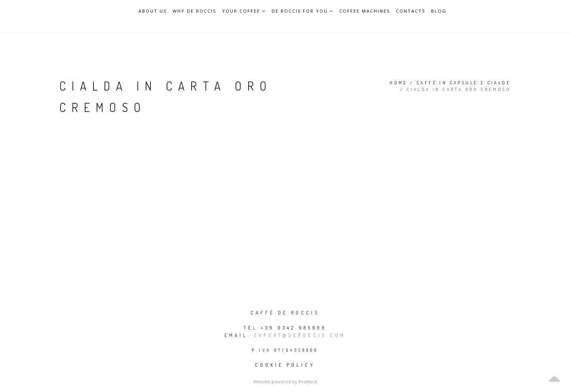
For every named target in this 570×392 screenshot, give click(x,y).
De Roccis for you (302, 11)
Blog (439, 11)
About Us (153, 11)
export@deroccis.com (300, 335)
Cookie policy (285, 365)
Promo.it (308, 382)
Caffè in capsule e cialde (464, 83)
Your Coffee (244, 11)
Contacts (410, 11)
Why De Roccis (194, 11)
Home (399, 83)
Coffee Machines (365, 11)
